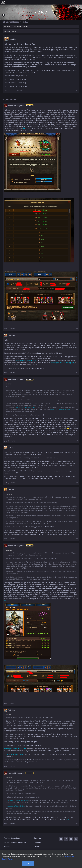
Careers (37, 846)
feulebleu (13, 39)
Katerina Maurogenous (16, 106)
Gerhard (11, 490)
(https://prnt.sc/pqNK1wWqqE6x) (62, 363)
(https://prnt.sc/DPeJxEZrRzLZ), (26, 361)
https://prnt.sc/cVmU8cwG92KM (15, 749)
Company (38, 842)
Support (7, 846)
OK (28, 864)
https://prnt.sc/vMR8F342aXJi (14, 754)
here (25, 128)
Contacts (37, 838)
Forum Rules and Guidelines (15, 842)
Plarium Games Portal (13, 838)
